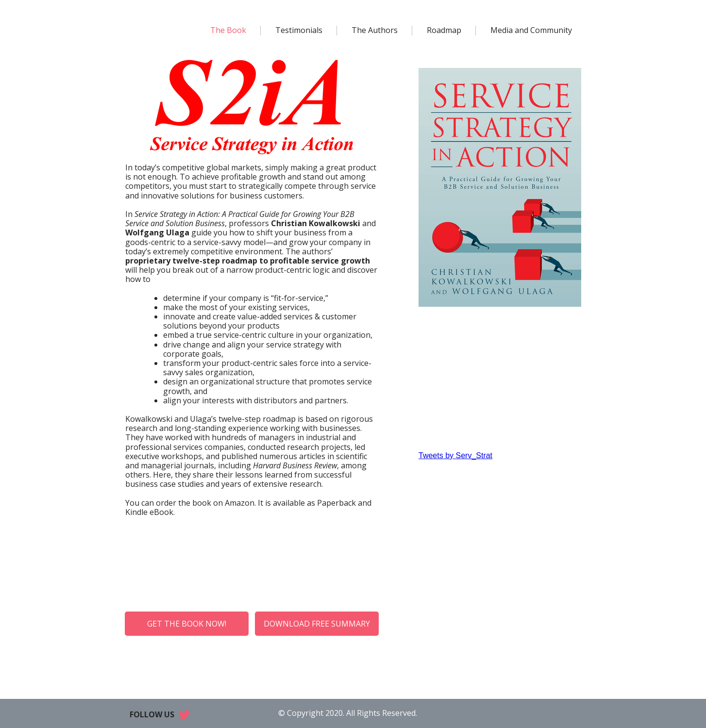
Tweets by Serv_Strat (455, 455)
